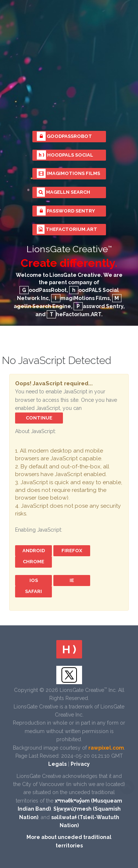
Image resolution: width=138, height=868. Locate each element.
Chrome (33, 562)
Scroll (127, 787)
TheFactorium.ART (67, 229)
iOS (34, 580)
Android (34, 551)
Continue (39, 418)
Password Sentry (66, 211)
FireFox (72, 551)
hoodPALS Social (65, 155)
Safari (33, 591)
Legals (57, 764)
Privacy (80, 764)
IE (72, 580)
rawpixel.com (106, 748)
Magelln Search (63, 192)
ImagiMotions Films (68, 173)
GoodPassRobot (64, 136)
